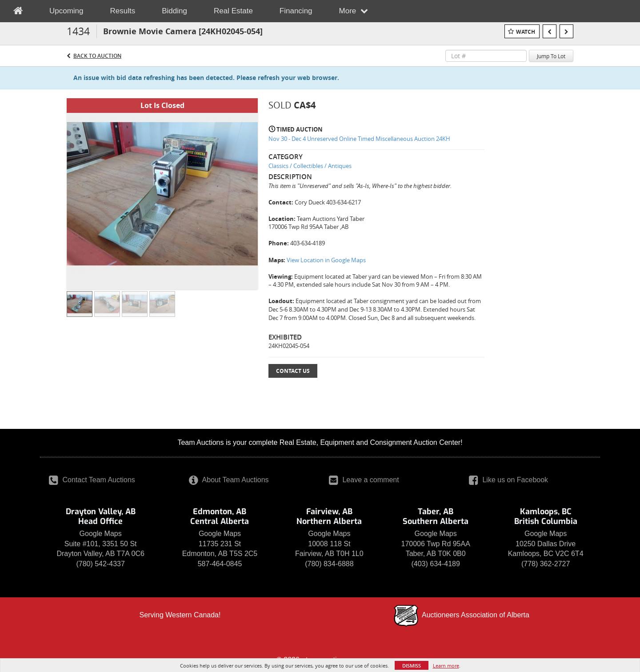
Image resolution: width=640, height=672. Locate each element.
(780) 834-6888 (329, 564)
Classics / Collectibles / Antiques (310, 166)
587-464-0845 (220, 564)
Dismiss (412, 666)
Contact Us (293, 371)
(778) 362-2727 (546, 564)
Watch (526, 32)
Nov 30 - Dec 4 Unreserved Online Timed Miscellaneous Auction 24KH (359, 139)
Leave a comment (364, 480)
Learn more (446, 666)
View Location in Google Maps (326, 260)
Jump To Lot (551, 56)
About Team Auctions (229, 480)
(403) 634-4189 (435, 564)
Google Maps (101, 534)
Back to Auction (97, 56)
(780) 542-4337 (100, 564)
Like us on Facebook (508, 480)
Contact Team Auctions (92, 480)
